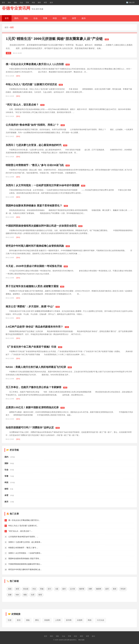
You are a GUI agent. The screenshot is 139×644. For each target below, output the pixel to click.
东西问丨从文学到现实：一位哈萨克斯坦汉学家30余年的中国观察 (43, 185)
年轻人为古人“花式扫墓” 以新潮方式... (23, 526)
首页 (3, 3)
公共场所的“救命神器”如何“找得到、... (23, 537)
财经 (39, 3)
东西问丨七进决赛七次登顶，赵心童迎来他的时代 (34, 145)
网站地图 (81, 639)
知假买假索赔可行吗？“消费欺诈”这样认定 (30, 427)
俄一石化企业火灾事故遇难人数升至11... (24, 520)
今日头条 (101, 619)
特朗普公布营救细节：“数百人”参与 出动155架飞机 (35, 165)
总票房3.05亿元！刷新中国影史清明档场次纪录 (32, 407)
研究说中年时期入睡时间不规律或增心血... (25, 569)
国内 (9, 3)
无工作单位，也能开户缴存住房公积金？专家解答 (34, 387)
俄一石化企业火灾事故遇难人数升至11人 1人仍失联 (35, 64)
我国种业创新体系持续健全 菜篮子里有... (24, 558)
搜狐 (28, 619)
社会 (21, 3)
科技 (33, 3)
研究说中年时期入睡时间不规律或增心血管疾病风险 (35, 246)
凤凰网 (47, 619)
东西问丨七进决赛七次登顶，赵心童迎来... (25, 542)
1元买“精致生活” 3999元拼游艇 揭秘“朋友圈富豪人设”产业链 (54, 39)
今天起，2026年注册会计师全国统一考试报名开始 (34, 266)
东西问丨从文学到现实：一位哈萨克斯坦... (25, 553)
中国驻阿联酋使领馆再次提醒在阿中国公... (25, 564)
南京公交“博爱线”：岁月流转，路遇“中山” (30, 306)
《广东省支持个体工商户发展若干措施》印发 (31, 347)
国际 (15, 3)
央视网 (80, 619)
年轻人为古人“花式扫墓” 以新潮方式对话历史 (31, 84)
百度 (10, 619)
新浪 (19, 619)
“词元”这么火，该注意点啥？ (22, 105)
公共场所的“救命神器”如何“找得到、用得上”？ (32, 125)
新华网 (69, 619)
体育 (45, 3)
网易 (90, 619)
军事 (27, 3)
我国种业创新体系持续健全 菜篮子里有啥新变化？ (34, 206)
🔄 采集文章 (130, 3)
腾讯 (37, 619)
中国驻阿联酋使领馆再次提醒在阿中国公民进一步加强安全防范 (41, 226)
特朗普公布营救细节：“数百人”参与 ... (23, 548)
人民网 (58, 619)
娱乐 (51, 3)
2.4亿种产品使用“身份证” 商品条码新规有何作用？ (34, 327)
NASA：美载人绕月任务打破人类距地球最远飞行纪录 (36, 367)
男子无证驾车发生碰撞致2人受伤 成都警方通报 (32, 286)
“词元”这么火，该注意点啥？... (20, 531)
